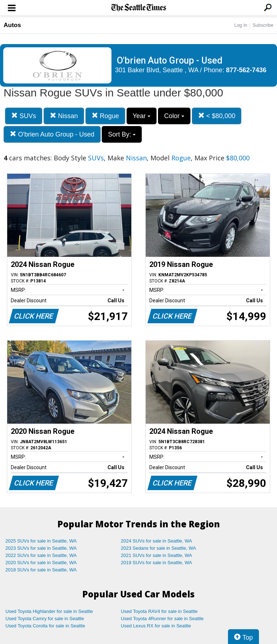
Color (174, 116)
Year (142, 116)
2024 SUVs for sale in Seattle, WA (157, 541)
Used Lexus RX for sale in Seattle (156, 626)
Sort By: (122, 134)
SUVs (24, 116)
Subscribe (263, 25)
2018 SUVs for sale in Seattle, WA (41, 570)
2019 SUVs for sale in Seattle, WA (157, 563)
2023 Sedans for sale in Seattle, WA (158, 548)
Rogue (105, 116)
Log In (241, 25)
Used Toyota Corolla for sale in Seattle (45, 626)
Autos (12, 25)
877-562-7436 (246, 70)
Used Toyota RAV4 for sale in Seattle (159, 611)
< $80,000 (217, 116)
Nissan (64, 116)
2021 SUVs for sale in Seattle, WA (157, 555)
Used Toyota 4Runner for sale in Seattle (162, 619)
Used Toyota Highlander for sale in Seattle (49, 611)
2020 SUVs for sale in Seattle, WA (41, 563)
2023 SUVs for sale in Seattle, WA (41, 548)
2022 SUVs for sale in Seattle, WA (41, 555)
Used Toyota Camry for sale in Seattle (45, 619)
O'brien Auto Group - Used (52, 134)
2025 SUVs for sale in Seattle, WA (41, 541)
